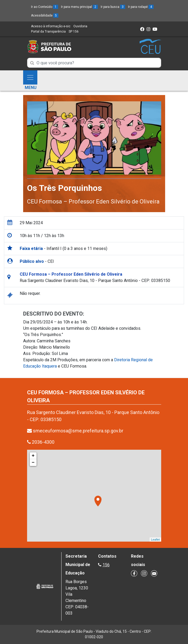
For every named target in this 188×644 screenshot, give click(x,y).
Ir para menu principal (79, 7)
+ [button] (33, 456)
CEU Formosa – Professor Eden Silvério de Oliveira (93, 201)
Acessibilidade (45, 15)
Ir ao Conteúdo (45, 7)
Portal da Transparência (48, 32)
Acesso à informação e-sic (51, 26)
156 (106, 565)
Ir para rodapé (141, 7)
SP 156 (74, 32)
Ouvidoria (80, 26)
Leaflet (155, 540)
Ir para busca (113, 7)
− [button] (33, 463)
